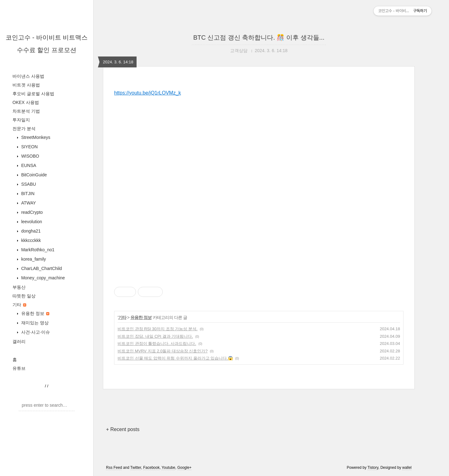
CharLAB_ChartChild (41, 268)
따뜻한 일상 (24, 296)
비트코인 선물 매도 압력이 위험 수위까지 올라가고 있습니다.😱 (175, 358)
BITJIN (27, 194)
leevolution (31, 222)
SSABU (28, 184)
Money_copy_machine (42, 278)
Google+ (185, 468)
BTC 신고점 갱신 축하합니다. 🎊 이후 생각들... (259, 37)
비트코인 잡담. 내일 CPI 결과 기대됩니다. (155, 336)
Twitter (136, 468)
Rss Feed (114, 468)
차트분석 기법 (26, 111)
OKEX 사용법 (26, 102)
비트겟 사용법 (26, 85)
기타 (19, 305)
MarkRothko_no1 (37, 250)
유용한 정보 (35, 313)
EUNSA (28, 165)
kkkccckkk (30, 240)
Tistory (373, 468)
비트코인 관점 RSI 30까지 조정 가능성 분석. (157, 329)
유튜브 (19, 368)
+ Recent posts (123, 429)
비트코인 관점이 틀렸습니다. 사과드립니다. (157, 344)
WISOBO (29, 156)
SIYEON (29, 147)
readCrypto (31, 212)
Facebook (151, 468)
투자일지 (21, 120)
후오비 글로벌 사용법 (33, 94)
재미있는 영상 (34, 323)
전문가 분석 (24, 129)
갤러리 (19, 341)
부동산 (19, 287)
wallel (407, 468)
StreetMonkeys (35, 137)
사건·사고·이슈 (35, 332)
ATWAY (28, 203)
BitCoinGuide (33, 175)
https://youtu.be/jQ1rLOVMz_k (147, 93)
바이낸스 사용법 (28, 76)
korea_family (33, 259)
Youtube (168, 468)
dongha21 (30, 231)
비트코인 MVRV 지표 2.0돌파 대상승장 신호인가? (163, 351)
